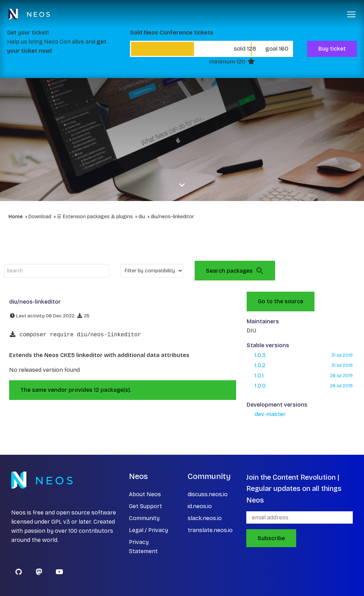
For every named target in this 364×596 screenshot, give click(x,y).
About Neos (145, 494)
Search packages (235, 271)
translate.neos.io (210, 530)
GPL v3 (61, 522)
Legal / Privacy (148, 530)
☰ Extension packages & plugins (95, 217)
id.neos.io (200, 506)
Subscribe (271, 538)
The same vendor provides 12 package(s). (76, 390)
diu (142, 217)
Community (144, 518)
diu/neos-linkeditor (172, 217)
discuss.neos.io (208, 494)
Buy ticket (332, 49)
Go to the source (281, 301)
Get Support (145, 506)
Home (16, 217)
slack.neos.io (205, 518)
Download (40, 217)
